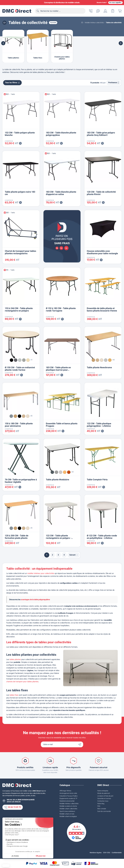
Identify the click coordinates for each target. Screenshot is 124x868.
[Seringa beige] (28, 360)
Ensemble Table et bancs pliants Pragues (62, 425)
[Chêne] (93, 360)
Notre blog (101, 803)
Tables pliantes (13, 58)
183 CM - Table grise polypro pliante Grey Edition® (101, 134)
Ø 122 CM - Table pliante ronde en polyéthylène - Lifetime (102, 537)
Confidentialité (117, 853)
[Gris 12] (52, 472)
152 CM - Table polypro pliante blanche (20, 134)
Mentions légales (96, 853)
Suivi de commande (104, 811)
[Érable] (102, 360)
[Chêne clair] (97, 360)
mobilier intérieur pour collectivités (41, 573)
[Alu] (11, 416)
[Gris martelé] (16, 360)
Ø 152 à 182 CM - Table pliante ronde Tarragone (61, 310)
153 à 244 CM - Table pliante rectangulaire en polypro (19, 310)
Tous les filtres (12, 83)
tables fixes (14, 695)
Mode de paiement (104, 793)
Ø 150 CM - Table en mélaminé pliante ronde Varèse (20, 369)
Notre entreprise (103, 791)
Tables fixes (38, 58)
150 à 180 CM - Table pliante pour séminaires (19, 425)
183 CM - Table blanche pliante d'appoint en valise (61, 193)
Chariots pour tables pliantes (62, 58)
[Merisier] (69, 472)
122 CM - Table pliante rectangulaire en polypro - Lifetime (59, 538)
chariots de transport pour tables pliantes (22, 682)
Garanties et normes (104, 798)
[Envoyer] (80, 744)
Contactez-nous (103, 801)
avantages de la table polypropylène (35, 599)
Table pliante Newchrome (99, 368)
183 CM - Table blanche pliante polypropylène (61, 134)
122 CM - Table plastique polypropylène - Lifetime (99, 425)
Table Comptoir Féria (97, 480)
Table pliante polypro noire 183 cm (20, 193)
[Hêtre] (110, 360)
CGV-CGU (107, 853)
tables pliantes (15, 659)
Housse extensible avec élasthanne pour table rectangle (102, 252)
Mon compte (102, 809)
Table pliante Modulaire (58, 480)
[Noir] (12, 360)
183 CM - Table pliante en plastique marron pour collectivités (58, 370)
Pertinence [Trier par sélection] (114, 83)
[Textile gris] (24, 360)
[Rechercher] (60, 11)
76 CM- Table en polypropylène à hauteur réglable (21, 481)
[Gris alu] (56, 472)
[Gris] (106, 360)
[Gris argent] (20, 360)
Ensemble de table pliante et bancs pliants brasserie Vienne (102, 310)
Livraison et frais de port (105, 796)
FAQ (99, 806)
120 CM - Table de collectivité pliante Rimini (101, 193)
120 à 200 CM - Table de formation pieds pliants (17, 537)
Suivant (74, 555)
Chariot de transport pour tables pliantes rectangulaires (20, 252)
